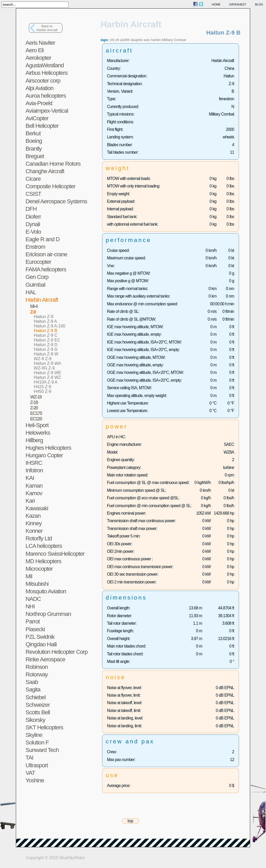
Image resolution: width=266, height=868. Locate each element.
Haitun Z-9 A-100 (49, 326)
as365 (125, 40)
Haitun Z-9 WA (47, 363)
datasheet (238, 4)
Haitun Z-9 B (45, 331)
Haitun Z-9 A (45, 321)
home (216, 4)
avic (147, 40)
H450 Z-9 (42, 391)
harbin (156, 40)
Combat (180, 40)
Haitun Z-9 (44, 317)
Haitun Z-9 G (46, 349)
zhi (112, 40)
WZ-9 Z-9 (43, 359)
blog (259, 4)
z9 (117, 40)
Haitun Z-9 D (46, 345)
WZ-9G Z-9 (44, 368)
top (130, 821)
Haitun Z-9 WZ (47, 377)
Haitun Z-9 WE (47, 373)
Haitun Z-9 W (46, 354)
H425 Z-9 (42, 387)
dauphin (137, 40)
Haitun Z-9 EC (47, 340)
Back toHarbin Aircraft (47, 28)
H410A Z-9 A (46, 382)
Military (167, 40)
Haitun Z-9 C (46, 335)
